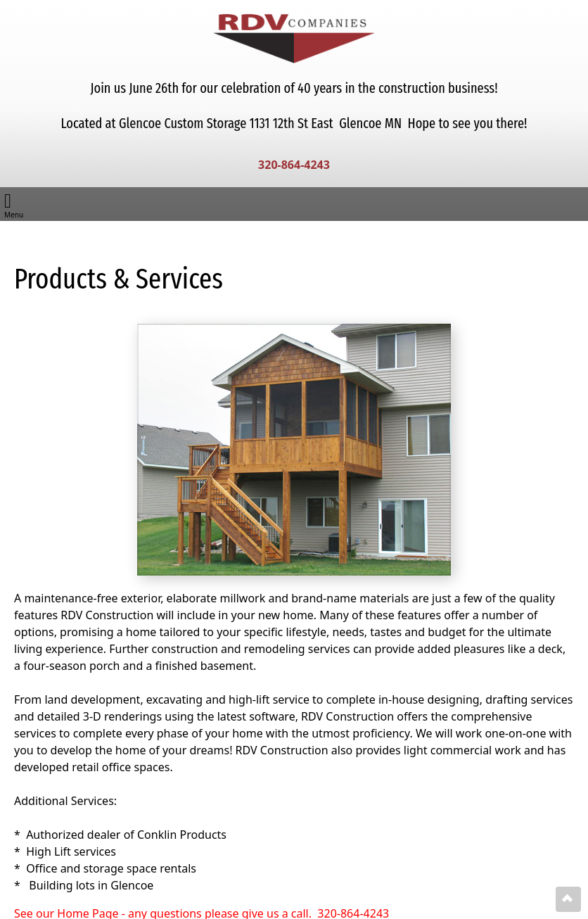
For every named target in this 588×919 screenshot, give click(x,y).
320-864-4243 (294, 165)
